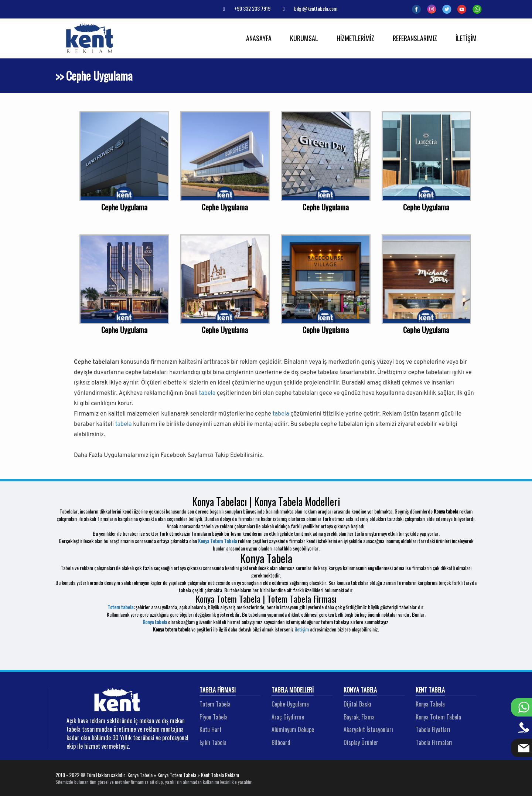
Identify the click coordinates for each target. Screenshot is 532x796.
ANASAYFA (259, 38)
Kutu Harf (211, 729)
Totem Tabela (215, 704)
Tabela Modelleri (293, 690)
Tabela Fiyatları (433, 729)
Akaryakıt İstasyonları (368, 729)
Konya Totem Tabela (217, 541)
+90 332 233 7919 (244, 8)
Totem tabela (120, 607)
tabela (207, 393)
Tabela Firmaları (434, 742)
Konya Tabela (360, 690)
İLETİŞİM (466, 38)
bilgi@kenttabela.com (307, 8)
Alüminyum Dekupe (293, 729)
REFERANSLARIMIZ (415, 38)
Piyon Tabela (214, 717)
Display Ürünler (361, 742)
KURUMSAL (304, 38)
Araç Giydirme (288, 717)
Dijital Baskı (357, 704)
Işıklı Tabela (213, 742)
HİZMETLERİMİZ (355, 38)
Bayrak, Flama (359, 717)
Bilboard (281, 742)
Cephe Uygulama (290, 704)
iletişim (302, 629)
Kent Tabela (430, 690)
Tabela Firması (218, 690)
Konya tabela (155, 622)
